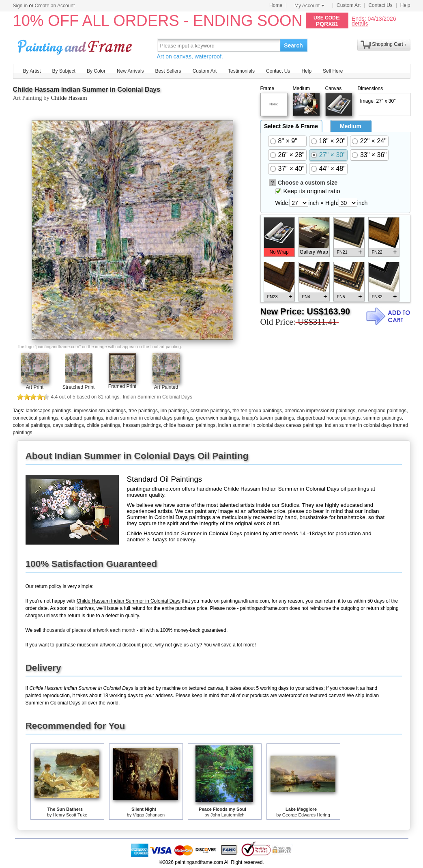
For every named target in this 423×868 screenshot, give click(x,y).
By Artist (32, 71)
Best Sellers (168, 71)
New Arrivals (130, 71)
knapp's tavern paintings (268, 418)
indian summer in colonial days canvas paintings (270, 425)
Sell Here (333, 71)
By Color (96, 71)
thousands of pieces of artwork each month (89, 630)
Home (276, 5)
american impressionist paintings (320, 411)
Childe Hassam (69, 98)
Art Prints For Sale (76, 45)
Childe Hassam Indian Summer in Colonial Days (87, 89)
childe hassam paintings (189, 425)
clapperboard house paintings (329, 418)
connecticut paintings (36, 418)
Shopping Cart (388, 44)
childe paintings (104, 425)
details (360, 23)
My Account (309, 6)
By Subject (64, 71)
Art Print (35, 387)
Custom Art (349, 5)
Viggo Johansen (149, 815)
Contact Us (380, 5)
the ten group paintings (257, 411)
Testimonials (241, 71)
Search (293, 45)
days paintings (68, 425)
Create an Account (55, 6)
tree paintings (143, 411)
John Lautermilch (228, 815)
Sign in (20, 6)
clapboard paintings (82, 418)
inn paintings (174, 411)
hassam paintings (142, 425)
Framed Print (122, 386)
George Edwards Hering (306, 815)
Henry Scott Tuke (70, 815)
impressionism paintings (100, 411)
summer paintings (383, 418)
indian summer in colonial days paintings (149, 418)
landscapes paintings (49, 411)
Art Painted (166, 387)
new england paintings (382, 411)
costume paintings (210, 411)
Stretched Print (78, 387)
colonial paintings (32, 425)
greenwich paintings (217, 418)
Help (405, 5)
